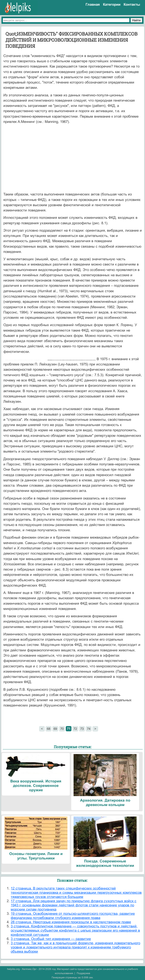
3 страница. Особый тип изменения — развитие (51, 939)
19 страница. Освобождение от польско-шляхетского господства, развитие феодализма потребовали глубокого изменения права (73, 916)
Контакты (132, 5)
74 (89, 729)
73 (82, 729)
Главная (93, 5)
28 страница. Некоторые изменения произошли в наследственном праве (71, 922)
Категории (112, 5)
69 (55, 729)
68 (49, 729)
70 (62, 729)
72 (75, 729)
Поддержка (83, 973)
